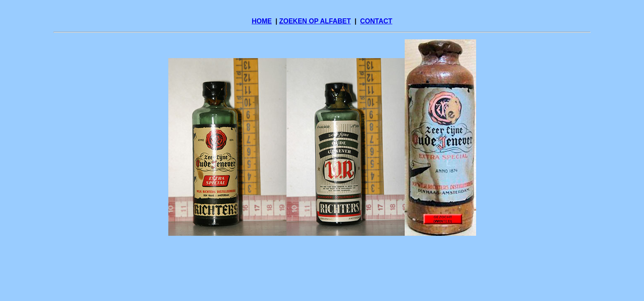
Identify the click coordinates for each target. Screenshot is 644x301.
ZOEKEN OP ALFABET (315, 21)
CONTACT (376, 21)
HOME (262, 21)
